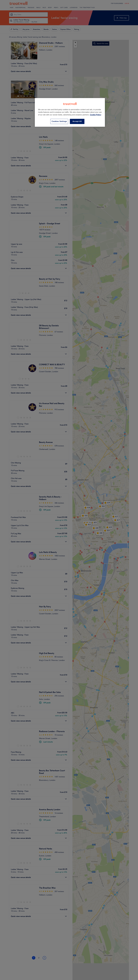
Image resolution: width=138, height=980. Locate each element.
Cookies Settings (59, 121)
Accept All (77, 121)
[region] (70, 112)
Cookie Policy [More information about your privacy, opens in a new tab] (96, 115)
